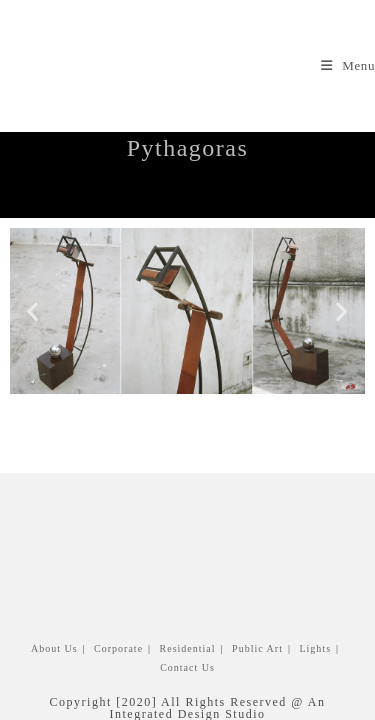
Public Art (257, 609)
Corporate (118, 609)
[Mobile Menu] (348, 65)
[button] (33, 310)
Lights (201, 201)
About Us (54, 609)
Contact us (187, 628)
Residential (188, 609)
